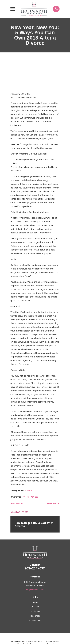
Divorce (28, 464)
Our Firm (35, 580)
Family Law (35, 585)
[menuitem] (28, 632)
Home (35, 576)
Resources (35, 589)
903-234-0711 (35, 542)
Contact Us (35, 594)
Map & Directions (35, 563)
